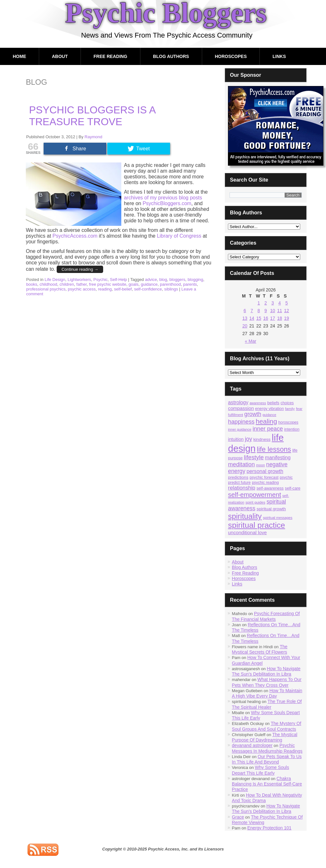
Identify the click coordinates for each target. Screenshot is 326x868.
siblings (171, 289)
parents (190, 284)
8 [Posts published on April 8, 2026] (259, 311)
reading (105, 289)
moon (260, 465)
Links (279, 56)
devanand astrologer (252, 745)
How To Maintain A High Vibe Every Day (267, 693)
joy (248, 439)
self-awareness (270, 488)
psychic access (82, 289)
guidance (149, 284)
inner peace (268, 429)
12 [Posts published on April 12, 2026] (287, 311)
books (32, 284)
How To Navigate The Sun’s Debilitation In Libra (266, 671)
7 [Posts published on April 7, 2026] (252, 311)
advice (151, 280)
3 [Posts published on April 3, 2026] (273, 303)
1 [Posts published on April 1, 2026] (259, 303)
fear (299, 409)
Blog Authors (171, 56)
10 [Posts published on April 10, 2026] (273, 311)
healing (266, 421)
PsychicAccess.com (75, 236)
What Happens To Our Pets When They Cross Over (267, 682)
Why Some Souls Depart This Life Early (260, 770)
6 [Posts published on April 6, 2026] (245, 311)
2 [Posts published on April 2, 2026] (266, 303)
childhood (48, 284)
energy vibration (269, 409)
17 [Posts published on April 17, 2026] (273, 318)
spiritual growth (271, 509)
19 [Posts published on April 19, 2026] (287, 318)
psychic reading (265, 483)
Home (19, 56)
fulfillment (235, 415)
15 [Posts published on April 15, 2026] (259, 318)
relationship (242, 488)
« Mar (251, 341)
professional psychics (46, 289)
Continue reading (80, 269)
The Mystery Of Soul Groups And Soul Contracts (266, 726)
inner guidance (240, 429)
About (60, 56)
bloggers (177, 280)
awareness (258, 403)
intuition (236, 439)
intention (292, 429)
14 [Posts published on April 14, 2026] (252, 318)
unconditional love (247, 532)
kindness (262, 439)
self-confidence (148, 289)
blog (163, 280)
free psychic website (108, 284)
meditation (241, 464)
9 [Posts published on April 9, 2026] (266, 311)
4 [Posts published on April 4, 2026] (280, 303)
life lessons (274, 449)
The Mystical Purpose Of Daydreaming (265, 737)
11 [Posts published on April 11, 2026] (280, 311)
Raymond (94, 137)
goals (134, 284)
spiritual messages (278, 518)
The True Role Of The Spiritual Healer (267, 704)
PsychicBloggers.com (167, 203)
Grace (238, 817)
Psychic (100, 280)
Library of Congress (179, 236)
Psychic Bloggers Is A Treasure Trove (92, 116)
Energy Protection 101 (269, 828)
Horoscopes (231, 56)
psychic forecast (264, 477)
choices (287, 403)
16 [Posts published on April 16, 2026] (266, 318)
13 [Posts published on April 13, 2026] (245, 318)
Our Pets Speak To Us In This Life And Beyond (267, 759)
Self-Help (118, 280)
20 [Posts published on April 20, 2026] (245, 326)
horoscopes (288, 422)
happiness (241, 422)
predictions (238, 477)
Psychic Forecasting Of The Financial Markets (266, 616)
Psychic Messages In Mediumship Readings (267, 748)
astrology (238, 402)
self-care (293, 488)
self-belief (123, 289)
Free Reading (110, 56)
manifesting (278, 458)
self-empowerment (255, 495)
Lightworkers (79, 280)
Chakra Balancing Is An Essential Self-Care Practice (267, 784)
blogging (195, 280)
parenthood (170, 284)
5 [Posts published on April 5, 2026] (287, 303)
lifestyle (254, 457)
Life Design (55, 280)
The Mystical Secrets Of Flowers (259, 649)
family (290, 409)
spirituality (245, 516)
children (67, 284)
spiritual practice (256, 525)
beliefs (273, 403)
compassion (241, 408)
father (82, 284)
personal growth (265, 471)
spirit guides (255, 502)
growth (253, 414)
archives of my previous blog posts (163, 198)
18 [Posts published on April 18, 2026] (280, 318)
